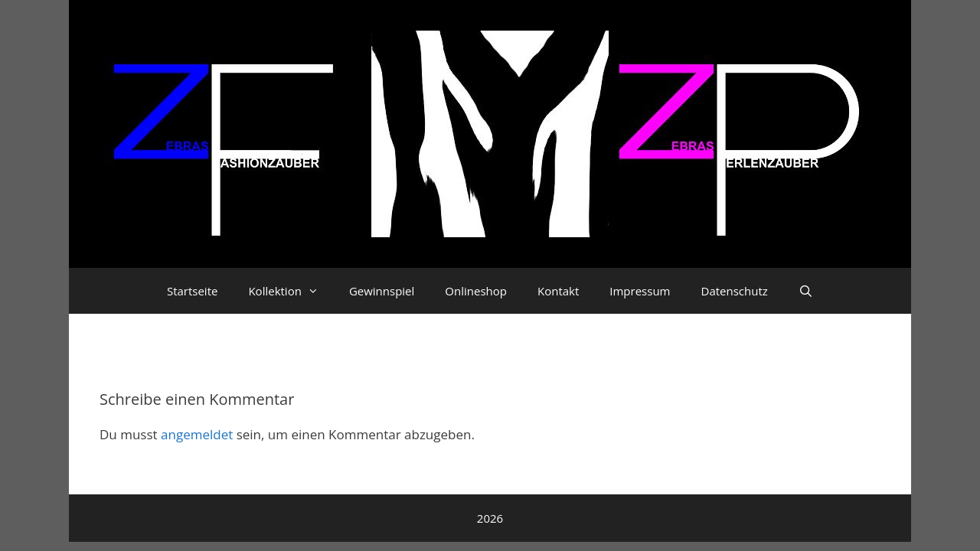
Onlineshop (476, 291)
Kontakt (558, 291)
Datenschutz (735, 291)
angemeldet (197, 434)
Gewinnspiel (382, 291)
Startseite (193, 291)
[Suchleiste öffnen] (806, 291)
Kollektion (291, 291)
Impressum (640, 291)
